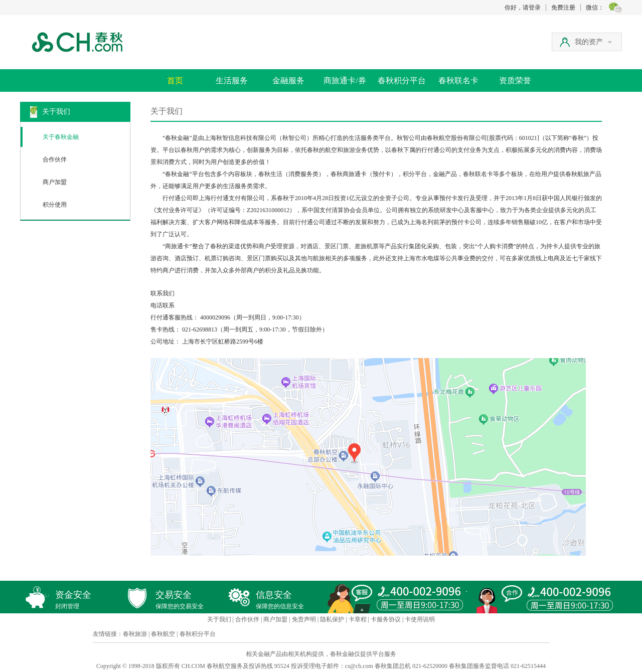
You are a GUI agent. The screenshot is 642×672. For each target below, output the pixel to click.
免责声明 (304, 619)
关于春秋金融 (61, 137)
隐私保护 (332, 619)
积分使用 (55, 205)
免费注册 (563, 8)
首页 (175, 80)
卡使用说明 (420, 619)
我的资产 (593, 42)
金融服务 (288, 80)
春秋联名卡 (458, 80)
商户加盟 (55, 182)
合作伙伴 (55, 159)
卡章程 (358, 619)
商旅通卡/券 (345, 80)
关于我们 (219, 619)
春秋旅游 (135, 634)
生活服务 (232, 80)
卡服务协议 (386, 619)
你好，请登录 (523, 8)
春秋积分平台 (402, 80)
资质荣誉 (515, 80)
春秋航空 (163, 634)
